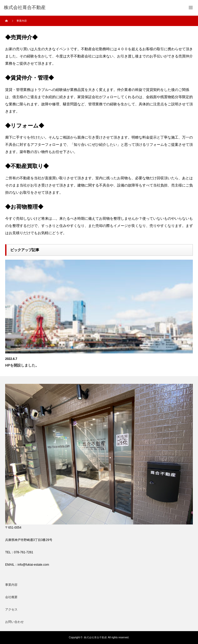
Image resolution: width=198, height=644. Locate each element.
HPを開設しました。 (22, 365)
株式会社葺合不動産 (95, 637)
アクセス (11, 609)
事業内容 (11, 585)
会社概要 (11, 597)
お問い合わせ (14, 622)
